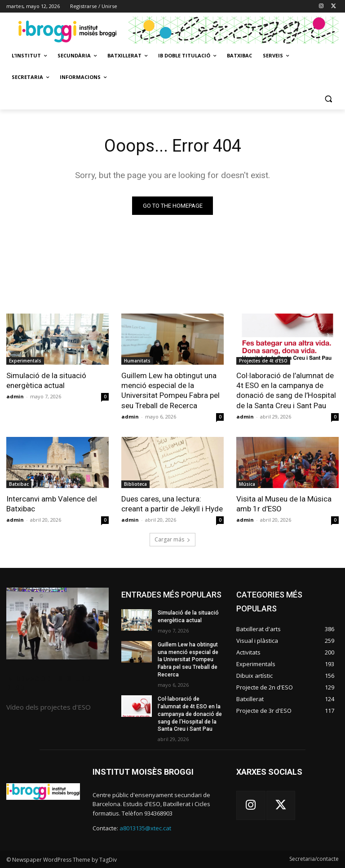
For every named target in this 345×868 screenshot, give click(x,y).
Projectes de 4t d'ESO (263, 361)
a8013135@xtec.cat (145, 828)
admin (15, 396)
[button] (328, 99)
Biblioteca (135, 484)
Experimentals (25, 361)
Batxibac (19, 484)
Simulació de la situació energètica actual (46, 380)
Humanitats (137, 361)
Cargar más (172, 539)
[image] (57, 624)
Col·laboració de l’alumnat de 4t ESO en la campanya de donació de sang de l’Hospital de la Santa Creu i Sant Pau (286, 390)
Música (247, 484)
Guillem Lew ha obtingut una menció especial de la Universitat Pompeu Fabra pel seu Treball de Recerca (170, 390)
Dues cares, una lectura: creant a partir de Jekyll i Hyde (172, 504)
